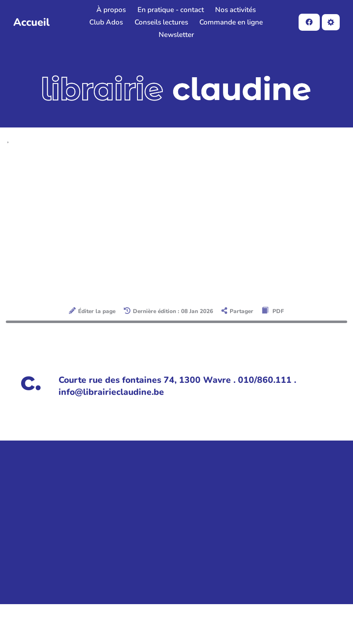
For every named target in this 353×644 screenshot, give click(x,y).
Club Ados (106, 22)
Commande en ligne (231, 22)
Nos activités (235, 10)
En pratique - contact (171, 10)
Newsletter (176, 35)
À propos (111, 10)
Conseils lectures (161, 22)
